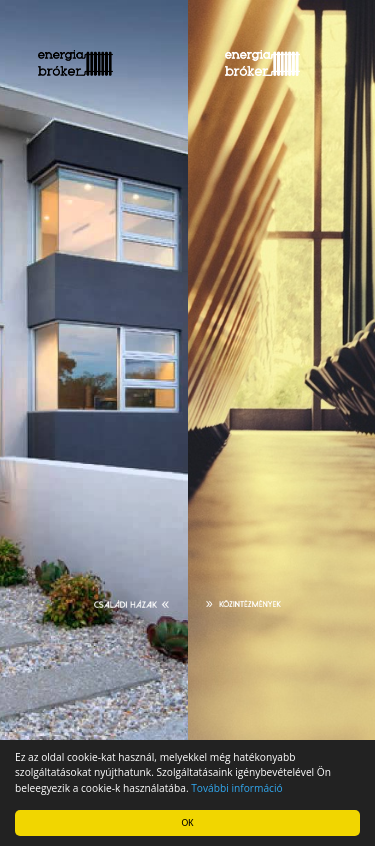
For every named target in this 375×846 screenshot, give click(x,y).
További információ (236, 788)
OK (188, 822)
